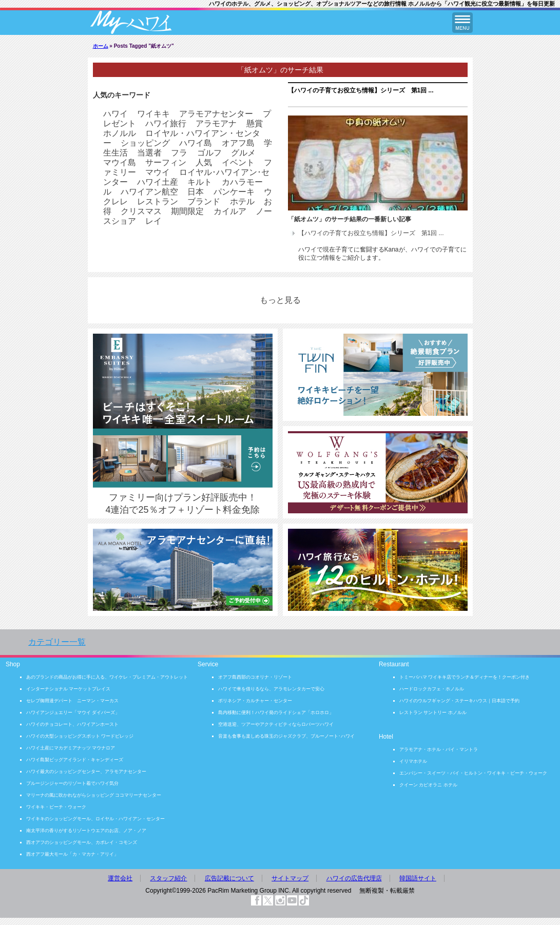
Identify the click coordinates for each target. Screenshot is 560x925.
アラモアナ (216, 123)
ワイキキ (153, 114)
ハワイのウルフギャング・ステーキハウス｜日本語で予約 (459, 701)
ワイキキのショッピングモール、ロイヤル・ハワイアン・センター (95, 819)
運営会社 (120, 878)
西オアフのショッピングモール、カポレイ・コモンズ (82, 842)
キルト (200, 182)
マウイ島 (120, 162)
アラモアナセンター (216, 114)
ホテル (242, 201)
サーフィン (166, 162)
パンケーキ (234, 192)
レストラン (158, 201)
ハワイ (115, 114)
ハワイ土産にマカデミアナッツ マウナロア (71, 748)
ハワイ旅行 (166, 123)
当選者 (149, 153)
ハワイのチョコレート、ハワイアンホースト (72, 724)
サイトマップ (290, 878)
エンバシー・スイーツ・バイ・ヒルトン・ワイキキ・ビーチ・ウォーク (473, 773)
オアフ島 (238, 143)
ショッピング (145, 143)
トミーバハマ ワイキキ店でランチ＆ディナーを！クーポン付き (465, 677)
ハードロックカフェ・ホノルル (432, 689)
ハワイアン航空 (149, 192)
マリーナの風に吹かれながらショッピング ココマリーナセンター (94, 795)
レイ (153, 221)
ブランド (204, 201)
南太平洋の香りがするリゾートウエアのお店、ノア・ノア (86, 831)
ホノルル (120, 133)
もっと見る (280, 300)
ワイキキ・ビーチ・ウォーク (56, 807)
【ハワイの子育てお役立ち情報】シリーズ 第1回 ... (361, 90)
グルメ (243, 153)
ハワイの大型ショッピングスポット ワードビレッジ (80, 736)
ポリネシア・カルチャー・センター (255, 701)
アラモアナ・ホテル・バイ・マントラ (439, 749)
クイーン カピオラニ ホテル (428, 785)
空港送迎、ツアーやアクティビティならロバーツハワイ (276, 724)
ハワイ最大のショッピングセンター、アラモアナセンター (86, 772)
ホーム (101, 46)
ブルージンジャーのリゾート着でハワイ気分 (72, 783)
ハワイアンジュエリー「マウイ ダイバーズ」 (73, 712)
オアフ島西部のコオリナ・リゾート (255, 677)
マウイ (158, 172)
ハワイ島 (196, 143)
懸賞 (255, 123)
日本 (196, 192)
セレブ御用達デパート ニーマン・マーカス (72, 701)
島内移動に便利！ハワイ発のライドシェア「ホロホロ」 (276, 712)
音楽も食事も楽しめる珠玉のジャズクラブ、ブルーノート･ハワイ (286, 736)
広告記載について (229, 878)
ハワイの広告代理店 (354, 878)
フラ (179, 153)
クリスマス (141, 211)
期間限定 (187, 211)
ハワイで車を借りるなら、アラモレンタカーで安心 (271, 689)
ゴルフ (209, 153)
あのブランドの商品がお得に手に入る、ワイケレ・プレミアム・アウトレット (107, 677)
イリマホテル (413, 761)
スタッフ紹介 (168, 878)
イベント (238, 162)
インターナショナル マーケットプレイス (69, 689)
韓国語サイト (418, 878)
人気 (204, 162)
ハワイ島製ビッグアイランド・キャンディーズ (75, 760)
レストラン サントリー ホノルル (433, 712)
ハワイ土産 (158, 182)
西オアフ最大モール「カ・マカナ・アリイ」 (72, 854)
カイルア (230, 211)
